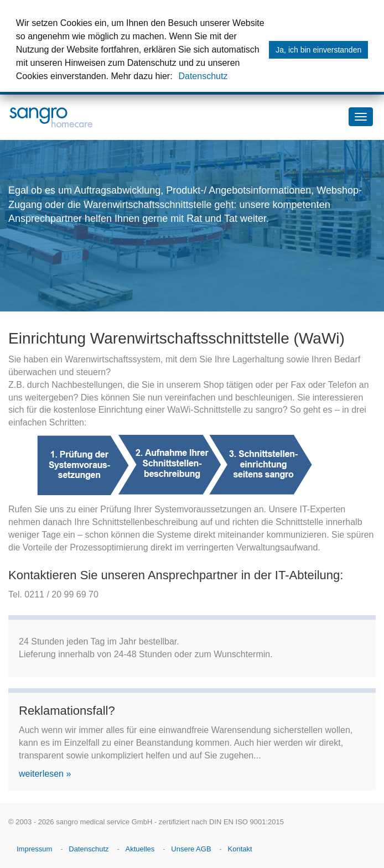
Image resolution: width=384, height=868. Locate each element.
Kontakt (240, 849)
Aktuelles (140, 849)
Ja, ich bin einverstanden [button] (318, 50)
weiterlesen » (45, 774)
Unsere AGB (191, 849)
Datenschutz (203, 76)
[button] (177, 77)
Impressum (34, 849)
